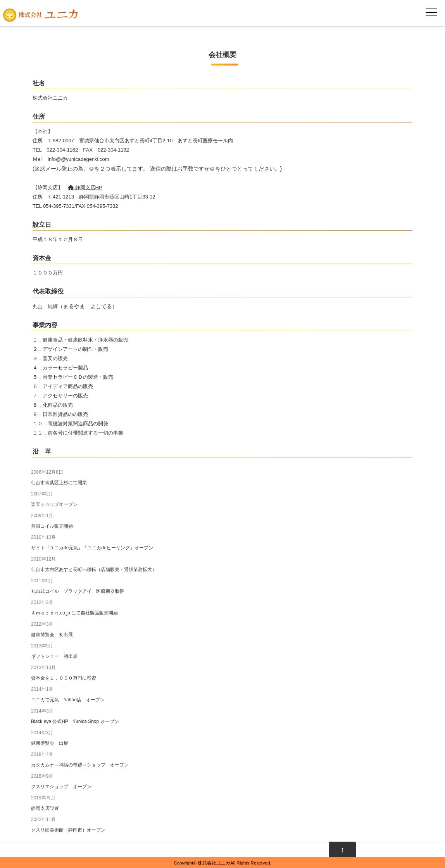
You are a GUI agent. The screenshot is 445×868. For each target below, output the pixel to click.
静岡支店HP (85, 187)
